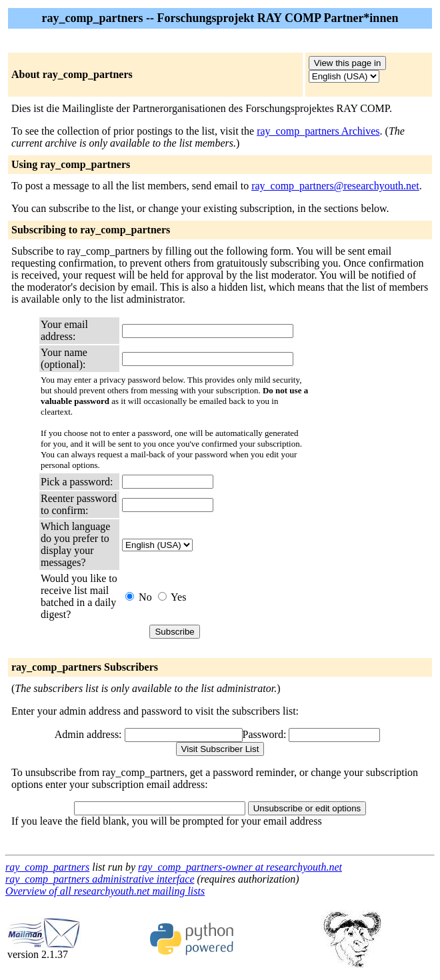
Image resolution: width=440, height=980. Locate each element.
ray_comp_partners (47, 867)
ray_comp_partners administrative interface (100, 879)
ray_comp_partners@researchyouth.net (335, 186)
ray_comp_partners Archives (318, 131)
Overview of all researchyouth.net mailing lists (105, 891)
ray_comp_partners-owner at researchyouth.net (240, 867)
